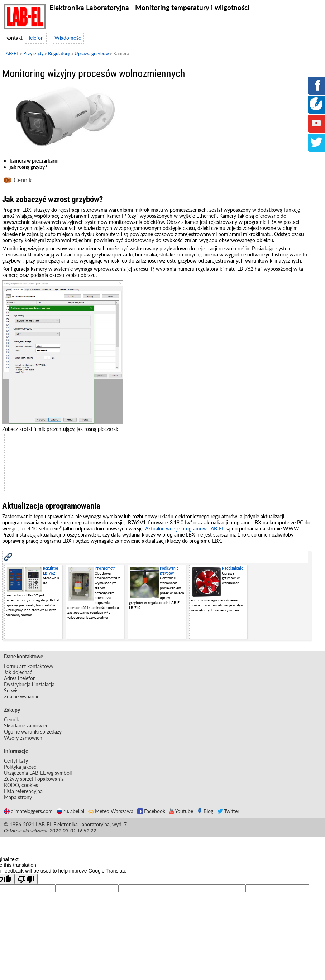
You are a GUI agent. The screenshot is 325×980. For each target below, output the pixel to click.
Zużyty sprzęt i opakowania (34, 779)
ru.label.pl (70, 811)
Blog (205, 811)
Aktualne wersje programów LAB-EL (185, 529)
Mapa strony (18, 797)
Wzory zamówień (23, 738)
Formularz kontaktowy (29, 666)
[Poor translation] (26, 879)
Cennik (23, 180)
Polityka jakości (21, 767)
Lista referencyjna (23, 791)
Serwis (11, 690)
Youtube (181, 811)
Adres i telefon (20, 678)
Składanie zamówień (26, 726)
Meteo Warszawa (111, 811)
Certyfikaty (16, 761)
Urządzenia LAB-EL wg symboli (38, 773)
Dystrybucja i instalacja (29, 684)
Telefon (36, 38)
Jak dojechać (18, 672)
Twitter (228, 811)
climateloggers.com (28, 811)
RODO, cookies (21, 785)
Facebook (151, 811)
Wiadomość (68, 38)
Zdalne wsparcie (22, 696)
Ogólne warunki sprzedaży (33, 732)
